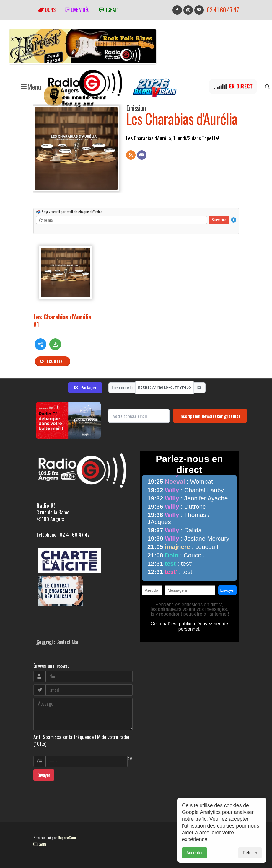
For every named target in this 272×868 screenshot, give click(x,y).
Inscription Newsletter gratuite (210, 416)
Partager (85, 388)
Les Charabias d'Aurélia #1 (62, 320)
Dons (47, 10)
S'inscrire (219, 220)
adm (40, 844)
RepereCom (67, 837)
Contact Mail (68, 642)
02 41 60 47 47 (223, 10)
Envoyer (44, 775)
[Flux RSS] (131, 155)
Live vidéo (77, 10)
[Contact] (142, 155)
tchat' (108, 10)
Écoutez (51, 361)
